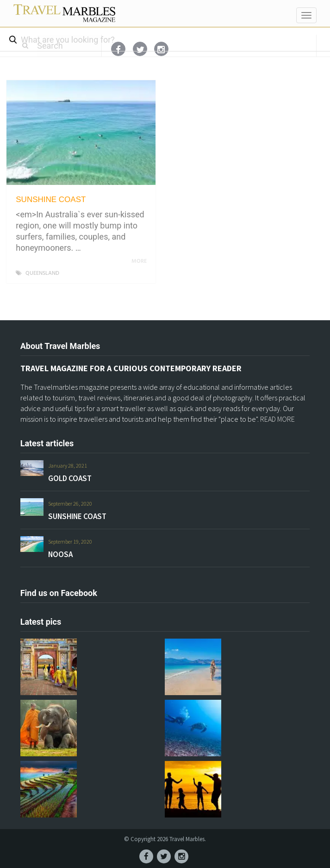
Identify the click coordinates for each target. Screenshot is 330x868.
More (141, 261)
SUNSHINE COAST (51, 200)
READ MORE (277, 419)
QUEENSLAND (42, 273)
